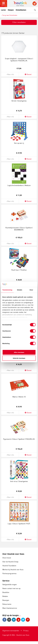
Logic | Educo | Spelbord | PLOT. (19, 524)
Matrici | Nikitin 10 (19, 397)
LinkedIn (14, 620)
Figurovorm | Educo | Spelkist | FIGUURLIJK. (19, 439)
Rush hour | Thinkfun (19, 270)
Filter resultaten (19, 22)
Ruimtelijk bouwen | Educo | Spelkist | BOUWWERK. (19, 229)
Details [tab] (20, 290)
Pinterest (28, 620)
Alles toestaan (19, 352)
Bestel (28, 74)
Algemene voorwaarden (11, 631)
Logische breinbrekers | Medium (19, 185)
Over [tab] (31, 290)
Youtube (18, 620)
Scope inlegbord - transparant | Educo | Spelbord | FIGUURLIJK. (19, 60)
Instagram (9, 620)
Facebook (4, 620)
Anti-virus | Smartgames (19, 481)
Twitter (23, 620)
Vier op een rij (19, 143)
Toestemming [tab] (7, 290)
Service (6, 581)
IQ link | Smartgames (19, 101)
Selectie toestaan (19, 358)
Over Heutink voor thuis (13, 554)
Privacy (26, 631)
